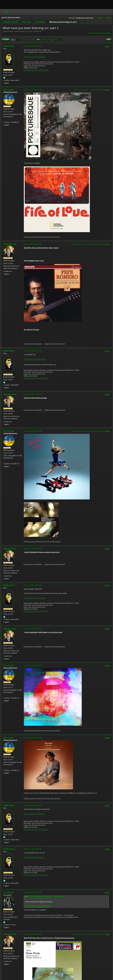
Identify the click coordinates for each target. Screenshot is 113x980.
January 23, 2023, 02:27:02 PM (33, 849)
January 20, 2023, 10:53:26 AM (33, 46)
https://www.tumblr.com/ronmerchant (36, 70)
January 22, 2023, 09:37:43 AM (33, 665)
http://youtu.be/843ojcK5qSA (34, 857)
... (24, 40)
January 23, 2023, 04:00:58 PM (33, 934)
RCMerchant (9, 46)
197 (28, 40)
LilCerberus (9, 893)
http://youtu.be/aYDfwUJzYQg (34, 814)
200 (43, 40)
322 (55, 40)
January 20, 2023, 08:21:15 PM (33, 351)
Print (109, 40)
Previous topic (95, 33)
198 (33, 40)
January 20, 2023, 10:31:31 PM (33, 394)
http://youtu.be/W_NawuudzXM (35, 359)
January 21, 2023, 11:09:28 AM (33, 431)
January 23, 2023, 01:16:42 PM (33, 805)
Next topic (106, 33)
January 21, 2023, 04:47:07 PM (33, 629)
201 (48, 40)
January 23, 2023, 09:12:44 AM (33, 738)
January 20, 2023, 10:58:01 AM (33, 90)
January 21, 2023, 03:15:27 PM (33, 549)
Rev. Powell (9, 90)
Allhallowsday (10, 244)
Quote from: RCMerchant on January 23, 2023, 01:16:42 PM (46, 897)
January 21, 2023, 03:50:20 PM (33, 585)
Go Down (6, 40)
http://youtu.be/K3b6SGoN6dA (35, 598)
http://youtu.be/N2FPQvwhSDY (35, 56)
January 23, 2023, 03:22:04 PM (33, 892)
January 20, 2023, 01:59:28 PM (33, 244)
